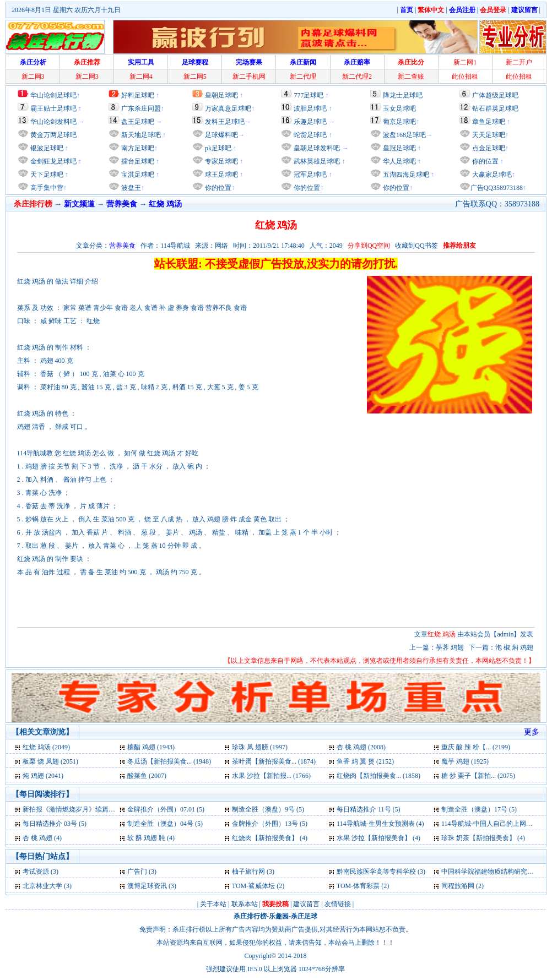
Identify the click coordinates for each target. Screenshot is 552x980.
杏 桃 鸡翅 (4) (42, 838)
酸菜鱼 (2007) (147, 776)
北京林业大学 (42, 886)
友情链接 (338, 904)
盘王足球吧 (138, 122)
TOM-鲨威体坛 (253, 886)
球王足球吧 (221, 175)
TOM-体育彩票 (358, 886)
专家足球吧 (221, 161)
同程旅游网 (458, 886)
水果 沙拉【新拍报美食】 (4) (378, 838)
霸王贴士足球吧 (53, 108)
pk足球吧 (217, 148)
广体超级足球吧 (495, 95)
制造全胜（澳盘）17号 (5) (479, 809)
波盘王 (130, 188)
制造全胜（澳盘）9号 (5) (268, 809)
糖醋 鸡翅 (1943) (151, 747)
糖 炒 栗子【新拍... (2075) (478, 776)
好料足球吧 (138, 95)
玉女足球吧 (399, 108)
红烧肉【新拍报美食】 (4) (270, 838)
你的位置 (217, 188)
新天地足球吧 (140, 135)
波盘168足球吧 (404, 135)
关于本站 (213, 904)
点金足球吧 (488, 148)
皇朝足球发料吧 (316, 148)
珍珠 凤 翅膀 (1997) (260, 747)
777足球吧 (309, 95)
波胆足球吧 (310, 108)
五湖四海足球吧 (405, 175)
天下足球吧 (46, 175)
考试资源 (36, 872)
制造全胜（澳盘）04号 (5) (165, 824)
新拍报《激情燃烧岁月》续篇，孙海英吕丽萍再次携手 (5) (107, 809)
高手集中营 (46, 188)
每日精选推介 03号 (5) (55, 824)
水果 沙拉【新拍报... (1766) (271, 776)
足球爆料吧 (221, 135)
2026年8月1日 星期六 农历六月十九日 (66, 10)
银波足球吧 (47, 148)
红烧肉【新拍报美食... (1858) (378, 776)
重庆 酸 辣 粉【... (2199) (476, 747)
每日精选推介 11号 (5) (369, 809)
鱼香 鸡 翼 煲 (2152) (365, 761)
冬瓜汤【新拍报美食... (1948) (169, 761)
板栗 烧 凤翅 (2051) (50, 761)
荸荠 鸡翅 (451, 647)
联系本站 (245, 904)
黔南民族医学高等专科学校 (376, 872)
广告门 (137, 872)
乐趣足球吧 (310, 122)
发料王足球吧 (225, 122)
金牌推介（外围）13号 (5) (270, 824)
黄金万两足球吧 (53, 135)
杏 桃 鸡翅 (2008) (361, 747)
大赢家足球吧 (491, 175)
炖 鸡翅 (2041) (43, 776)
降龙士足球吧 (403, 95)
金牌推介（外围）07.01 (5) (166, 809)
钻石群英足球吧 (495, 108)
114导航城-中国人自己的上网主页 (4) (495, 824)
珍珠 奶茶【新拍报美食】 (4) (483, 838)
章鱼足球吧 (489, 122)
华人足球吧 (399, 161)
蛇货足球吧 (311, 135)
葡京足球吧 (399, 122)
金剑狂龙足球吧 (53, 161)
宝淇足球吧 (138, 175)
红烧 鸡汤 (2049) (46, 747)
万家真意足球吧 (228, 108)
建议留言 (306, 904)
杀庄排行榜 (250, 916)
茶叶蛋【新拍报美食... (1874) (274, 761)
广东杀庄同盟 (141, 108)
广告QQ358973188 (497, 188)
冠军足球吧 (309, 175)
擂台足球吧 (137, 161)
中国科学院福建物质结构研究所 (488, 872)
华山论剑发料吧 (53, 122)
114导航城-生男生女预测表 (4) (380, 824)
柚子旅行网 (248, 872)
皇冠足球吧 (399, 148)
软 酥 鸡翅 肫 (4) (151, 838)
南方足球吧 (137, 148)
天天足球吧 (488, 135)
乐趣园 (279, 916)
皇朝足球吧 (221, 95)
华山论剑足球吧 (53, 95)
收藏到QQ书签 (416, 246)
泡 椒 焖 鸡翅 (514, 647)
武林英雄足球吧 (316, 161)
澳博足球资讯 (147, 886)
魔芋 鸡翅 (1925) (465, 761)
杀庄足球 (304, 916)
